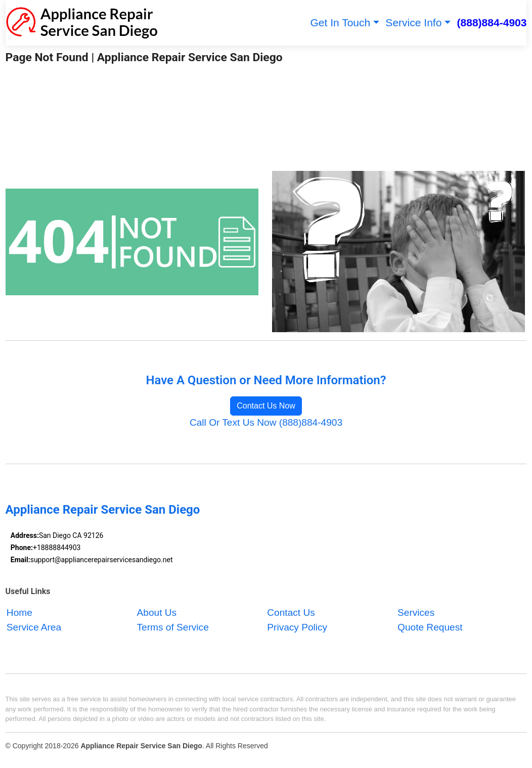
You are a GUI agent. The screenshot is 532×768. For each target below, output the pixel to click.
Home (19, 613)
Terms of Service (173, 627)
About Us (157, 613)
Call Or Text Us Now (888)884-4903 (266, 422)
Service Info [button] (413, 22)
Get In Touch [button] (340, 22)
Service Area (34, 627)
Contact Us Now (266, 406)
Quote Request (430, 627)
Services (416, 613)
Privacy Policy (297, 627)
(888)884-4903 (492, 22)
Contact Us (291, 613)
